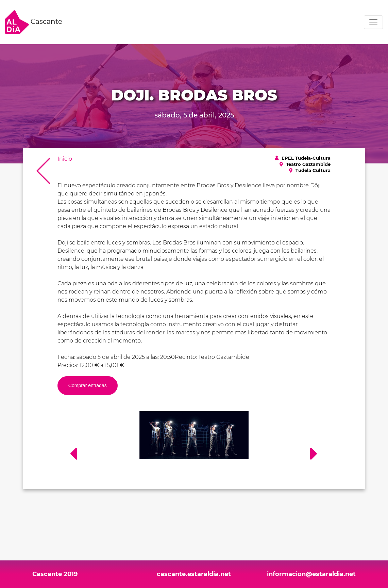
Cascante (34, 22)
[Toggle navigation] (373, 22)
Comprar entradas (88, 385)
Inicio (65, 159)
